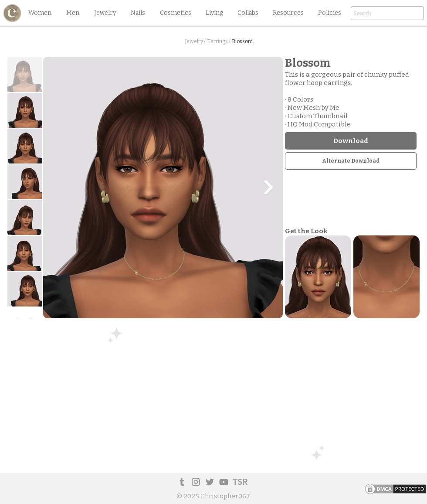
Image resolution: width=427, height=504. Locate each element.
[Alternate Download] (351, 161)
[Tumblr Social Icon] (182, 482)
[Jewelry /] (195, 42)
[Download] (351, 141)
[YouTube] (224, 482)
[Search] (375, 14)
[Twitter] (210, 482)
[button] (40, 13)
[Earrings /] (219, 42)
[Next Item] (268, 187)
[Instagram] (196, 482)
